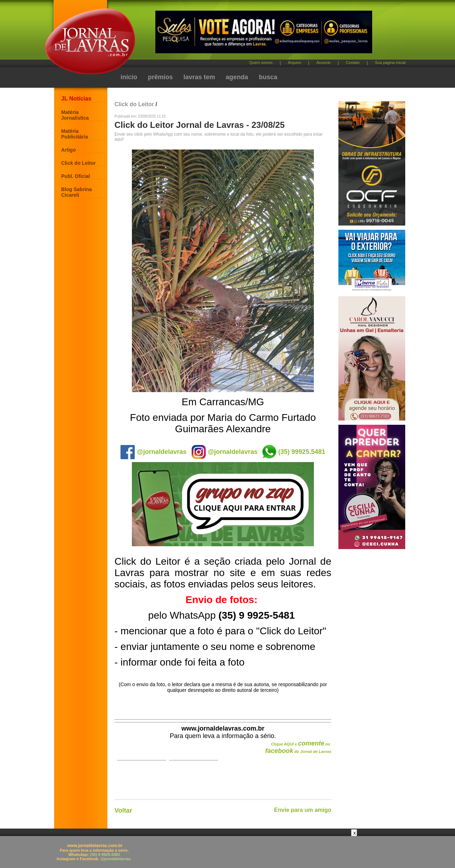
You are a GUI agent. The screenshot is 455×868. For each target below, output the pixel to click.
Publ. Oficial (76, 176)
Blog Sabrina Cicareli (76, 192)
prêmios (160, 77)
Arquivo (295, 63)
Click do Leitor (78, 163)
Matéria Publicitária (74, 134)
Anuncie (323, 63)
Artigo (68, 150)
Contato (353, 63)
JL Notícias (76, 99)
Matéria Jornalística (75, 115)
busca (268, 77)
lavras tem (199, 77)
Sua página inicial (390, 63)
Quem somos (261, 63)
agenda (237, 77)
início (129, 77)
